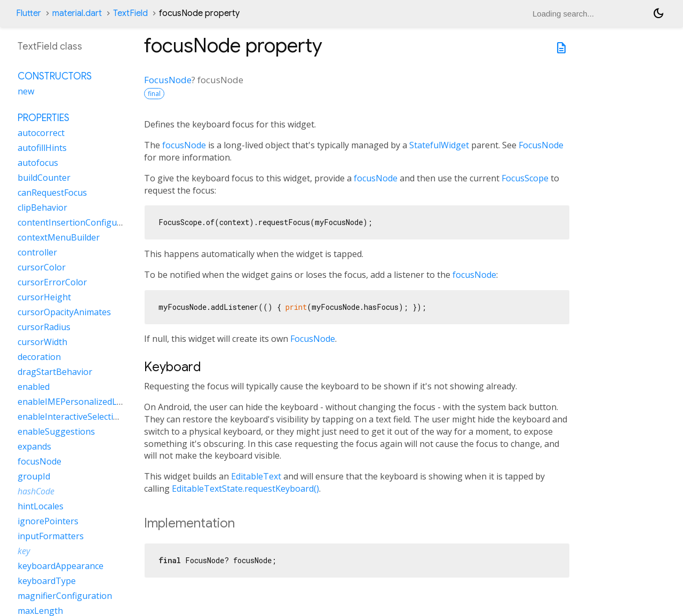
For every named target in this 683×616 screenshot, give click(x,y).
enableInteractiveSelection (71, 417)
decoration (39, 357)
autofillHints (42, 148)
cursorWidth (42, 342)
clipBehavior (42, 207)
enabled (34, 387)
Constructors (55, 76)
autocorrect (41, 133)
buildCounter (44, 178)
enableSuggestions (56, 431)
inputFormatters (51, 536)
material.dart (77, 13)
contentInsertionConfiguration (80, 222)
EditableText (256, 476)
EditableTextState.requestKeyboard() (245, 489)
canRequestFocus (52, 193)
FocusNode (168, 80)
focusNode (184, 145)
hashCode (36, 491)
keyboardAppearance (61, 566)
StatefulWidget (439, 145)
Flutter (29, 13)
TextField (130, 13)
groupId (34, 476)
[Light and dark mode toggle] (658, 13)
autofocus (38, 163)
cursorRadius (44, 327)
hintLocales (41, 506)
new (26, 91)
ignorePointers (48, 521)
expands (34, 446)
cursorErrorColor (52, 282)
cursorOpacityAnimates (64, 312)
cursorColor (42, 267)
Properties (43, 118)
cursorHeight (44, 297)
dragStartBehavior (55, 372)
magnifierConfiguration (65, 596)
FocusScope (525, 178)
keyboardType (47, 581)
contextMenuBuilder (59, 237)
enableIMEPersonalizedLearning (83, 402)
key (24, 551)
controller (37, 252)
